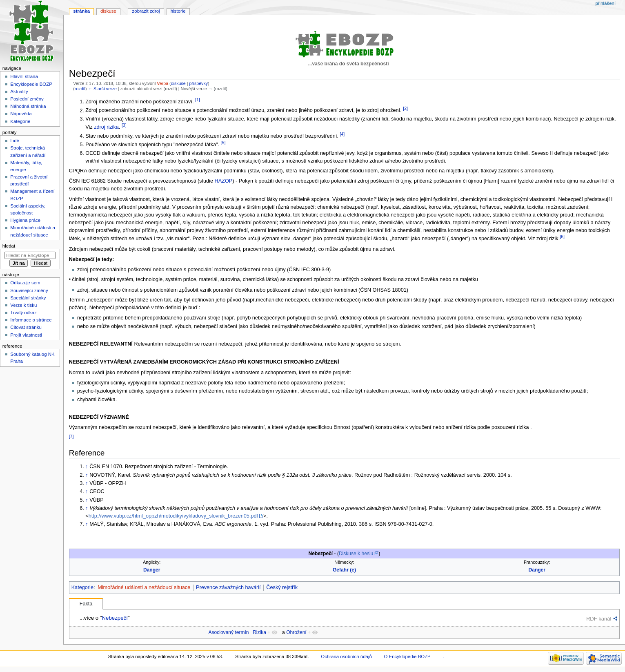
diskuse (178, 83)
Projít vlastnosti (26, 335)
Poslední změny (27, 99)
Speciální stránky (28, 298)
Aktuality (19, 92)
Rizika (259, 632)
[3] (124, 125)
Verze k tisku (23, 305)
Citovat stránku (26, 327)
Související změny (29, 290)
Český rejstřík (282, 587)
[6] (562, 237)
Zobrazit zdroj (146, 11)
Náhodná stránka (28, 106)
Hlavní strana (24, 76)
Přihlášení (605, 3)
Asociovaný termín (228, 632)
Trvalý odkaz (23, 313)
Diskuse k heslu (356, 554)
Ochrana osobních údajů (346, 656)
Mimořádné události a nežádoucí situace (144, 587)
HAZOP (224, 181)
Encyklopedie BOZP (31, 84)
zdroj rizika (106, 127)
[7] (71, 436)
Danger (152, 570)
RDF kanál (599, 619)
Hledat (9, 246)
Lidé (15, 141)
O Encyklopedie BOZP (407, 656)
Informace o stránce (31, 320)
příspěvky (198, 83)
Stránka (81, 11)
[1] (198, 100)
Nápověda (21, 114)
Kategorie (82, 587)
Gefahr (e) (344, 570)
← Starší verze (102, 89)
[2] (405, 108)
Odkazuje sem (25, 283)
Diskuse (108, 11)
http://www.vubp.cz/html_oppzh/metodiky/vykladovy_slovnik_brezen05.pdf (173, 516)
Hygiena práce (25, 220)
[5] (223, 143)
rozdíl (80, 89)
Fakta (86, 604)
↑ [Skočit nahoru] (87, 467)
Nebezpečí (115, 618)
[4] (342, 134)
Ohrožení (296, 632)
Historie (178, 11)
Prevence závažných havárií (228, 587)
